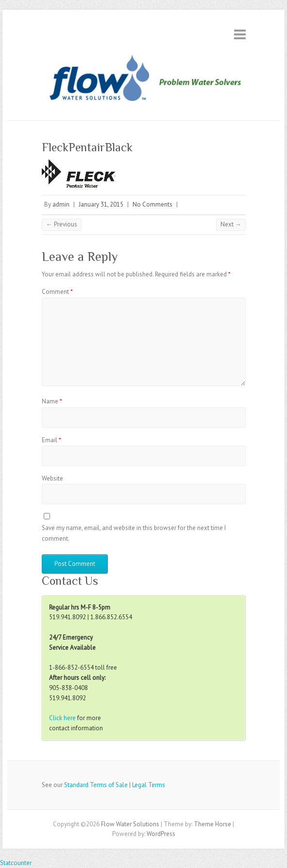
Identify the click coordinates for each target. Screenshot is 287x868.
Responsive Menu (240, 34)
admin (61, 204)
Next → (231, 224)
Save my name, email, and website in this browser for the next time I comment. (134, 533)
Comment (57, 292)
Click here (62, 718)
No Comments (152, 204)
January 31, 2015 (101, 204)
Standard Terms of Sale (96, 785)
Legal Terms (149, 785)
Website (52, 478)
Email (51, 440)
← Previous (62, 224)
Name (52, 401)
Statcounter (16, 863)
